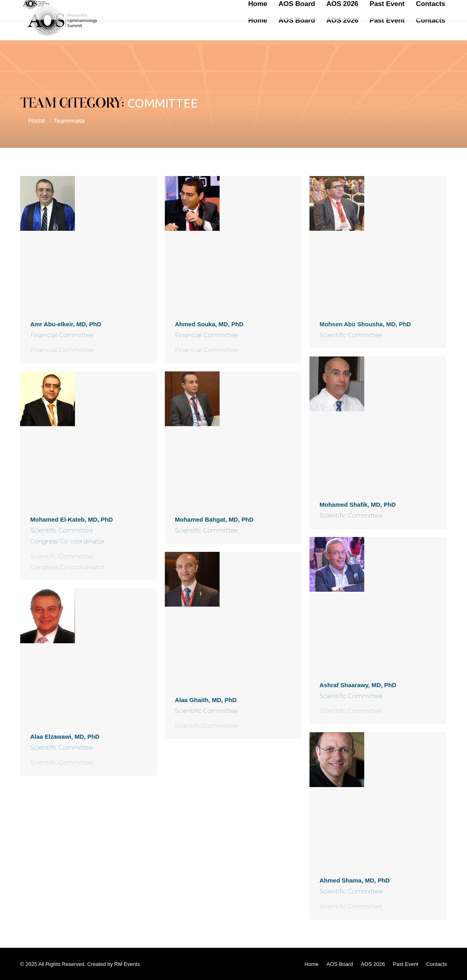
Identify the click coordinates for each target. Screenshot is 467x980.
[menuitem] (258, 20)
